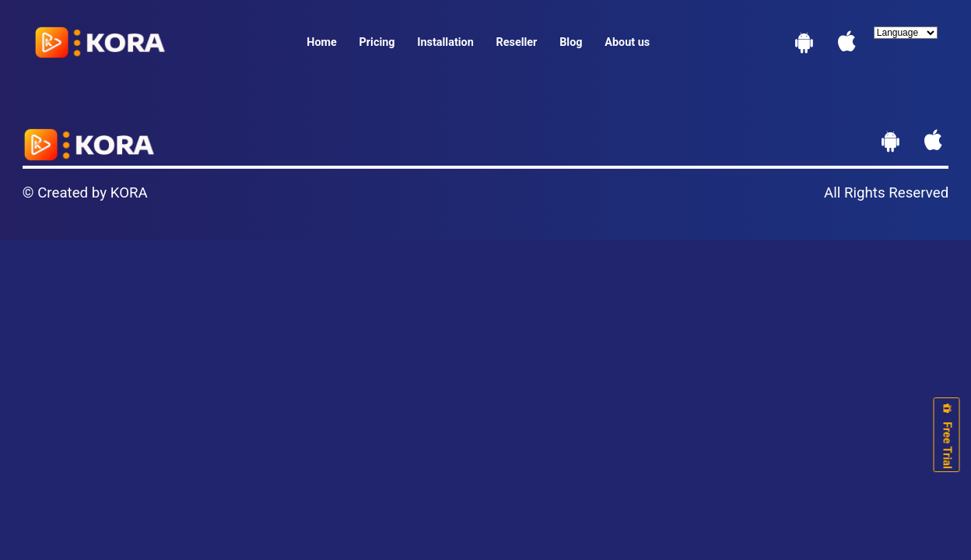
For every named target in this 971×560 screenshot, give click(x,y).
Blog (571, 42)
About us (627, 42)
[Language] (906, 33)
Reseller (517, 42)
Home (322, 42)
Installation (445, 42)
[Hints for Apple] (847, 46)
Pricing (377, 42)
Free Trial (947, 435)
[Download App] (804, 46)
